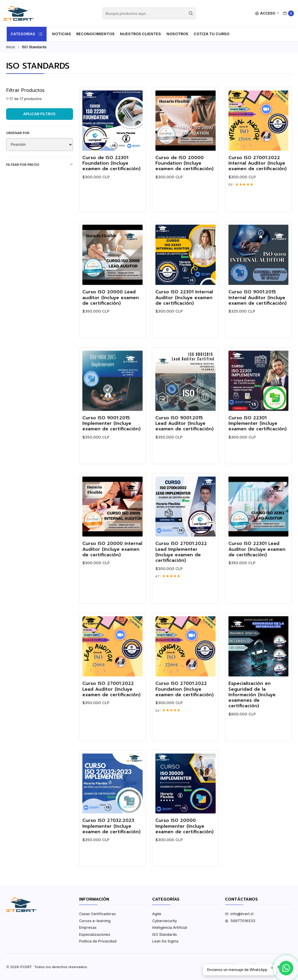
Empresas (88, 927)
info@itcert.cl (239, 914)
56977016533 (240, 921)
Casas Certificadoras (97, 914)
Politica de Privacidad (98, 941)
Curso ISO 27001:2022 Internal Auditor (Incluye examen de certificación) (258, 163)
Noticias (62, 34)
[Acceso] (267, 14)
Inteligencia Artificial (170, 927)
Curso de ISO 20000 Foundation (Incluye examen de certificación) (185, 163)
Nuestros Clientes (140, 34)
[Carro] (289, 14)
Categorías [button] (27, 34)
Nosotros (177, 34)
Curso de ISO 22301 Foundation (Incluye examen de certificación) (111, 163)
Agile (157, 914)
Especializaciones (95, 934)
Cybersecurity (165, 921)
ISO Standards (165, 934)
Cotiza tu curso (211, 34)
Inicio (11, 47)
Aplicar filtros (39, 114)
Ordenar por (18, 133)
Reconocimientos (95, 34)
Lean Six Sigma (165, 941)
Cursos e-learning (95, 921)
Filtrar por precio (40, 164)
